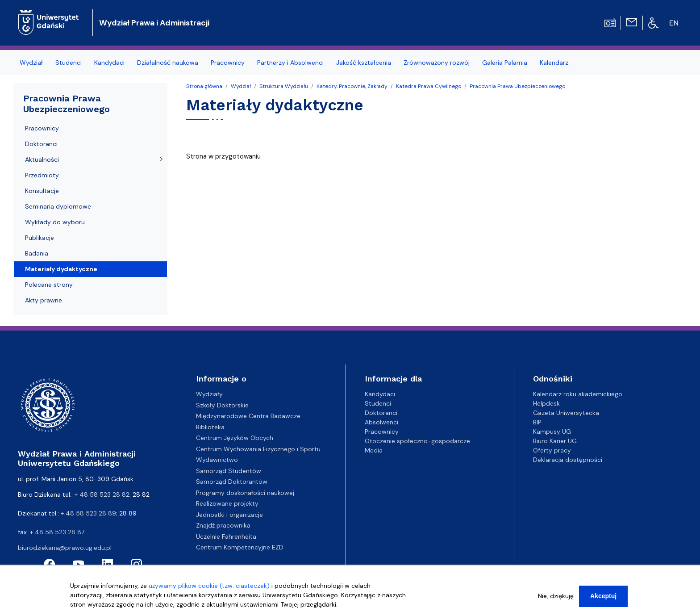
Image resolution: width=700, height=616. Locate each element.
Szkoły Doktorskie (222, 405)
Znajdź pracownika (223, 525)
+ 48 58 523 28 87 (57, 532)
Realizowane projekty (227, 503)
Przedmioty (42, 175)
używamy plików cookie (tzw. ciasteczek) (209, 591)
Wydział (31, 63)
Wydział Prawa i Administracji (154, 23)
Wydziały (209, 394)
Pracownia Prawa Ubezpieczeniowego (517, 86)
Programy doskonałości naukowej (245, 493)
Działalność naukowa (168, 63)
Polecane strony (49, 285)
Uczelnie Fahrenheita (226, 536)
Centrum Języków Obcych (235, 438)
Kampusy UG (552, 432)
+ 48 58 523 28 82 (102, 494)
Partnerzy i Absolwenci (290, 63)
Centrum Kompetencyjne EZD (240, 547)
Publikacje (40, 238)
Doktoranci (41, 144)
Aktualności (42, 159)
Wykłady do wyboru (55, 222)
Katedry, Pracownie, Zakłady (352, 86)
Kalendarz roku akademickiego (578, 394)
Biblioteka (210, 427)
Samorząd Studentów (229, 471)
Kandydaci (109, 63)
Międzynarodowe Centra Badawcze (248, 416)
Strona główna (204, 86)
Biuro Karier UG (555, 441)
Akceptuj (603, 601)
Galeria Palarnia (505, 63)
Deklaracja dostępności (568, 460)
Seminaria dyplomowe (58, 206)
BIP (537, 422)
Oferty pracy (552, 450)
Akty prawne (44, 300)
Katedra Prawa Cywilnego (429, 86)
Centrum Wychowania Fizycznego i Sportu (258, 449)
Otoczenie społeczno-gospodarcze (417, 441)
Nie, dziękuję (556, 601)
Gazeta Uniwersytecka (566, 413)
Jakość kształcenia (364, 63)
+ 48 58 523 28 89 (88, 513)
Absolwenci (381, 422)
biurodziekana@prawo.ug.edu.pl (65, 548)
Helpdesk (546, 403)
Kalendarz (554, 63)
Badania (37, 253)
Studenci (69, 63)
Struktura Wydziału (284, 86)
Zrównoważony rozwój (437, 63)
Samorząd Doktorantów (232, 482)
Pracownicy (228, 63)
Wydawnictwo (217, 460)
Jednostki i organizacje (229, 515)
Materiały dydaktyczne (61, 269)
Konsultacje (42, 191)
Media (374, 450)
